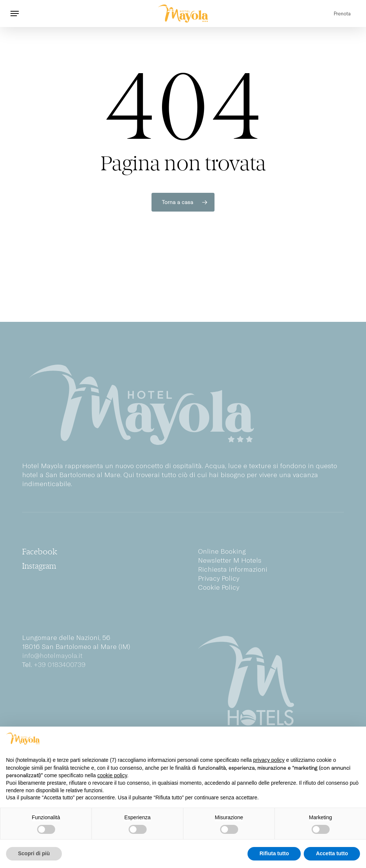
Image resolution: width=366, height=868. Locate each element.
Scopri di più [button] (34, 853)
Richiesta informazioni (233, 569)
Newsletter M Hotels (230, 560)
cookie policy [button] (112, 775)
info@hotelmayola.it (52, 655)
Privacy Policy (219, 578)
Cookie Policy (219, 587)
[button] (15, 14)
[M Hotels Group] (271, 681)
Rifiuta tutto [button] (274, 853)
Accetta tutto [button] (332, 853)
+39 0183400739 (60, 664)
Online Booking (222, 551)
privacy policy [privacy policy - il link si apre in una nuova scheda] (269, 760)
